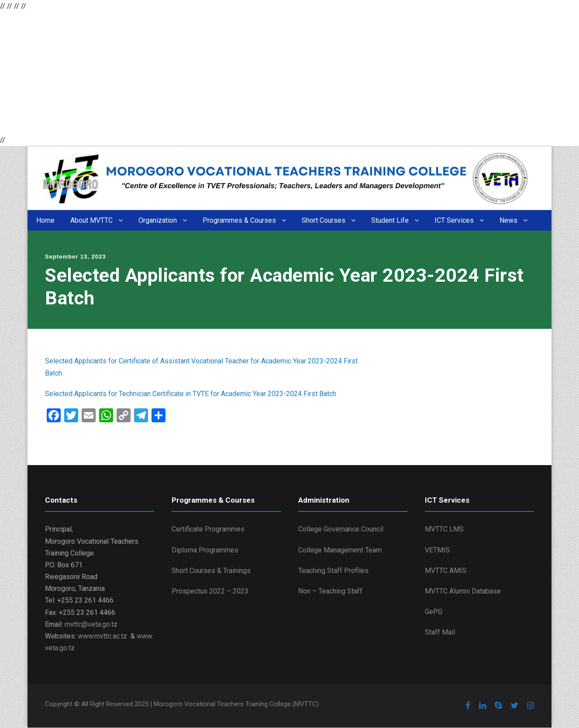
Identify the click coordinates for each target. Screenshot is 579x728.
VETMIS (437, 550)
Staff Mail (440, 632)
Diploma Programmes (205, 550)
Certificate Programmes (208, 529)
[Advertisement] (262, 73)
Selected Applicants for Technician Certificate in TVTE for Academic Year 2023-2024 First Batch (191, 394)
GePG (434, 612)
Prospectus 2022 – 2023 (210, 591)
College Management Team (340, 550)
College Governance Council (341, 529)
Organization (158, 220)
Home (45, 220)
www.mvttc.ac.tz (102, 636)
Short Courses (324, 220)
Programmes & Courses (239, 220)
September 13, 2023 (75, 257)
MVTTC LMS (444, 529)
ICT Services (454, 220)
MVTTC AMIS (446, 571)
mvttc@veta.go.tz (91, 624)
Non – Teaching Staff (330, 591)
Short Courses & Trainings (211, 571)
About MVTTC (91, 220)
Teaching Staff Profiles (333, 571)
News (508, 220)
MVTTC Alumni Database (463, 591)
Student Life (390, 220)
